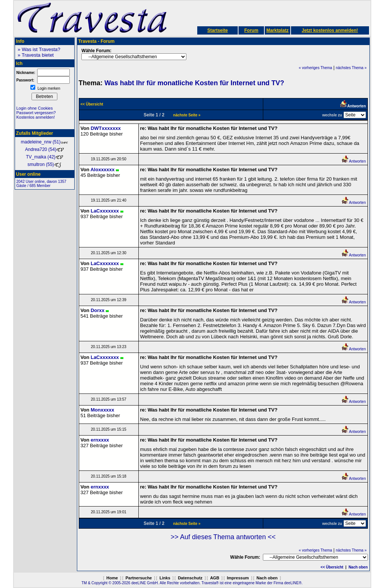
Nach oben (358, 567)
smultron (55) (44, 164)
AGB (214, 578)
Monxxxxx (103, 410)
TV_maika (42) (44, 157)
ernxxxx (100, 440)
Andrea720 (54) (44, 149)
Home (112, 578)
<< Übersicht (332, 567)
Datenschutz (190, 578)
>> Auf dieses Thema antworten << (223, 537)
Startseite (218, 30)
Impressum (238, 578)
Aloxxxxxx (102, 170)
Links (165, 578)
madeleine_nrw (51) (44, 142)
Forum (251, 30)
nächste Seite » (187, 115)
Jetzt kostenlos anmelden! (330, 30)
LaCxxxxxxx (105, 211)
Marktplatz (277, 30)
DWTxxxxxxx (106, 128)
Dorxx (98, 310)
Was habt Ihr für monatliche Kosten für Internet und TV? (194, 83)
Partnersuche (139, 578)
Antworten (353, 161)
